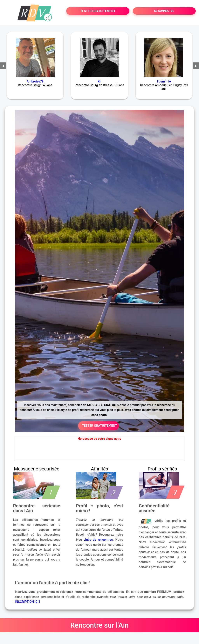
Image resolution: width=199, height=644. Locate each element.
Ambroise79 (35, 81)
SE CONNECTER (164, 11)
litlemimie (164, 81)
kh (99, 81)
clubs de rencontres (98, 540)
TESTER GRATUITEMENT (98, 11)
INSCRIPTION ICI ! (27, 602)
